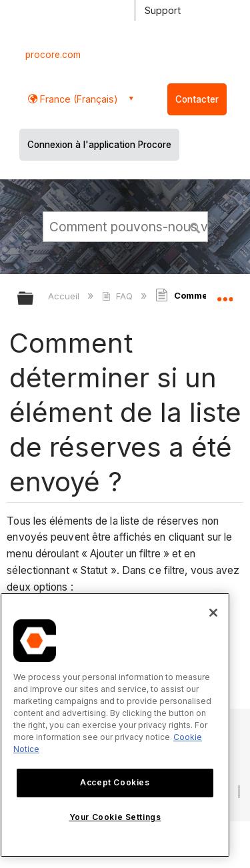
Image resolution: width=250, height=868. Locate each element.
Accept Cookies (115, 782)
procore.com (53, 55)
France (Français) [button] (78, 99)
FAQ (118, 296)
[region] (115, 725)
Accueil (65, 296)
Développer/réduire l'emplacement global (225, 294)
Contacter (197, 99)
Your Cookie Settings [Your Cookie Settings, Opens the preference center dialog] (115, 817)
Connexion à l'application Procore (99, 145)
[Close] (213, 613)
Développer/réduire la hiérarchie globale (34, 299)
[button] (195, 226)
